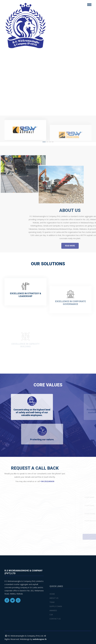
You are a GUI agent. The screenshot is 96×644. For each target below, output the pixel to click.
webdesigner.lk (40, 639)
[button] (44, 142)
